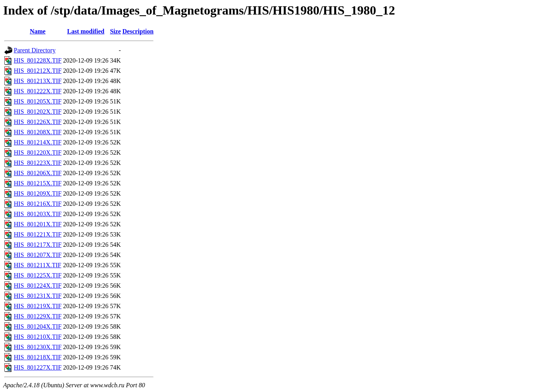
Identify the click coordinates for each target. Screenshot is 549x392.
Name (38, 31)
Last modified (86, 31)
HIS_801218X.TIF (38, 357)
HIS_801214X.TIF (38, 142)
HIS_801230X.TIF (38, 347)
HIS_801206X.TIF (38, 173)
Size (115, 31)
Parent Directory (35, 50)
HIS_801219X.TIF (38, 306)
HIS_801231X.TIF (38, 296)
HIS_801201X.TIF (38, 224)
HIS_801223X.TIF (38, 163)
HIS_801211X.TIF (38, 265)
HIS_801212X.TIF (38, 71)
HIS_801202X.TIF (38, 112)
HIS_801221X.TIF (38, 234)
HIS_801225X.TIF (38, 275)
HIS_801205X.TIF (38, 101)
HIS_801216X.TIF (38, 204)
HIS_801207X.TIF (38, 255)
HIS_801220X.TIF (38, 153)
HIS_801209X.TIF (38, 193)
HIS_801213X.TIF (38, 81)
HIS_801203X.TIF (38, 214)
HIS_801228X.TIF (38, 60)
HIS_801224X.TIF (38, 286)
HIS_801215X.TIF (38, 183)
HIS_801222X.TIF (38, 91)
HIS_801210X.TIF (38, 337)
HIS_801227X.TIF (38, 367)
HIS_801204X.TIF (38, 326)
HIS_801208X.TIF (38, 132)
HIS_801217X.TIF (38, 245)
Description (138, 31)
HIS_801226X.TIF (38, 122)
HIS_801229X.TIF (38, 316)
